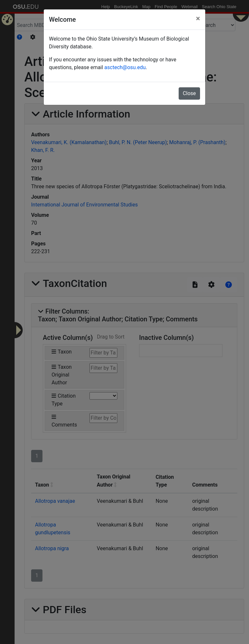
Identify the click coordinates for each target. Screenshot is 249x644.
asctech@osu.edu (125, 67)
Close (189, 93)
